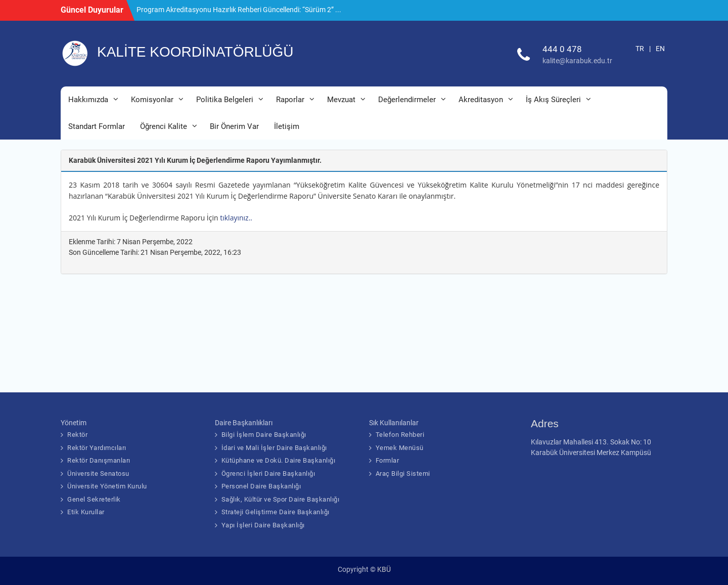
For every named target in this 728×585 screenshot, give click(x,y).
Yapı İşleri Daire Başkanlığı (263, 525)
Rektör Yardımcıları (97, 448)
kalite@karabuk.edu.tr (577, 61)
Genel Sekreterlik (94, 499)
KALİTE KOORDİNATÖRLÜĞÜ (195, 52)
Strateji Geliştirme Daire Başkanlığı (276, 512)
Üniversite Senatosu (98, 474)
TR (640, 49)
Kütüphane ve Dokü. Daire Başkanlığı (279, 460)
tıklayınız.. (239, 218)
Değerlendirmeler (407, 100)
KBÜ (384, 569)
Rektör (77, 435)
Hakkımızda (88, 100)
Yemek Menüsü (400, 448)
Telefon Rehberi (400, 435)
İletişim (287, 126)
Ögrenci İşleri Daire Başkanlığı (268, 474)
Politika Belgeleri (225, 100)
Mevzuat (341, 100)
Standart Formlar (97, 126)
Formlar (388, 460)
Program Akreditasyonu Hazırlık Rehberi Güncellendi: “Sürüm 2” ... (239, 10)
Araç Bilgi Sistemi (403, 474)
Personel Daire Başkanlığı (261, 486)
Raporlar (290, 100)
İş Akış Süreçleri (553, 100)
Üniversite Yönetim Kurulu (107, 486)
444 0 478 (562, 49)
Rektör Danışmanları (99, 460)
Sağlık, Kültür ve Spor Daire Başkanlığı (281, 499)
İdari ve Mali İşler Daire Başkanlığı (274, 448)
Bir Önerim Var (234, 126)
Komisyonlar (152, 100)
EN (660, 49)
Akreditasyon (481, 100)
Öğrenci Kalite (164, 126)
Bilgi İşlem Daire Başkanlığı (264, 435)
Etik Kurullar (86, 512)
